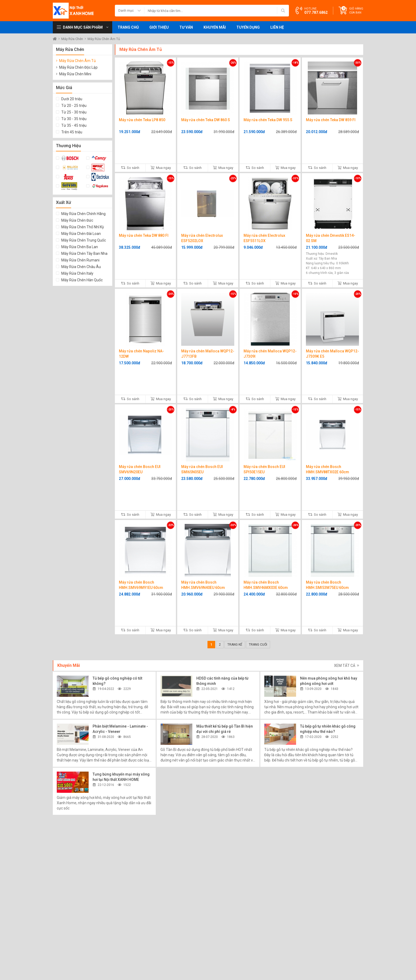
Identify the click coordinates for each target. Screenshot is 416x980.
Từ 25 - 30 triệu (74, 112)
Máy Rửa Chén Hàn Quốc (82, 280)
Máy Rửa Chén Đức (77, 220)
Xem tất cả (347, 666)
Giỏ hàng (356, 11)
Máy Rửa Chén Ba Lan (80, 247)
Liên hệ (277, 27)
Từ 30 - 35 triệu (74, 119)
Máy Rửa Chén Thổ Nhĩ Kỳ (83, 227)
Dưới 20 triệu (72, 99)
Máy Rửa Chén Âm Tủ (104, 39)
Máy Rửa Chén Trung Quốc (84, 240)
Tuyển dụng (248, 27)
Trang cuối (258, 645)
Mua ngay (161, 168)
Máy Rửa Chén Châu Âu (81, 267)
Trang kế (235, 645)
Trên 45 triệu (72, 132)
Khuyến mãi (215, 27)
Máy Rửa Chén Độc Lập (78, 67)
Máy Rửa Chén (73, 39)
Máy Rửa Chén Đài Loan (81, 234)
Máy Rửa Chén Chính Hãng (83, 214)
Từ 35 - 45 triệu (74, 125)
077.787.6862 (316, 12)
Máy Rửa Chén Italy (77, 273)
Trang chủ (128, 27)
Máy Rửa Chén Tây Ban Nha (84, 253)
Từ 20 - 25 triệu (74, 106)
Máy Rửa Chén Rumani (80, 260)
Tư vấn (186, 27)
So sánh (130, 168)
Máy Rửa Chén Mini (75, 74)
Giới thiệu (159, 27)
